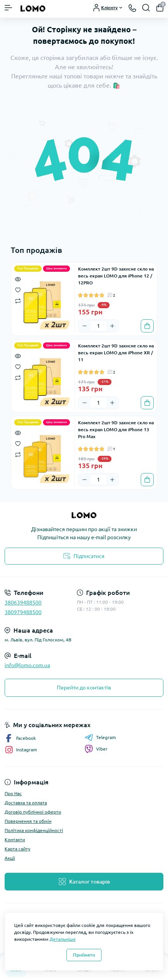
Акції (10, 858)
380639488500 (23, 603)
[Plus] (112, 326)
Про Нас (13, 793)
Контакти (15, 840)
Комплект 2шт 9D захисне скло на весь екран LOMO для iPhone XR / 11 (116, 353)
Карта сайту (17, 849)
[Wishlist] (18, 289)
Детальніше (63, 939)
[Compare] (18, 300)
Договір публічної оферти (33, 812)
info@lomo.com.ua (27, 665)
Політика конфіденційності (34, 830)
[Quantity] (98, 326)
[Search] (146, 8)
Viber (96, 749)
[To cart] (147, 326)
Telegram (100, 737)
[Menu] (8, 8)
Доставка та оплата (26, 803)
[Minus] (85, 326)
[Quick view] (18, 279)
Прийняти (84, 955)
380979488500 (23, 612)
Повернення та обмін (28, 821)
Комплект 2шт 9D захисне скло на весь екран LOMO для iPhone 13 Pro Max (116, 429)
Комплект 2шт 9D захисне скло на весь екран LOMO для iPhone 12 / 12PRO (116, 276)
